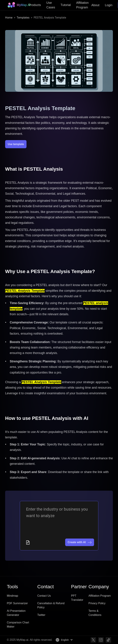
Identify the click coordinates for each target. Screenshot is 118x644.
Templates (23, 18)
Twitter (41, 615)
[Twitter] (93, 640)
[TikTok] (108, 640)
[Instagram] (101, 640)
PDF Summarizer (17, 603)
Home (9, 18)
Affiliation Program (100, 596)
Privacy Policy (97, 603)
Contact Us (44, 596)
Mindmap (12, 596)
